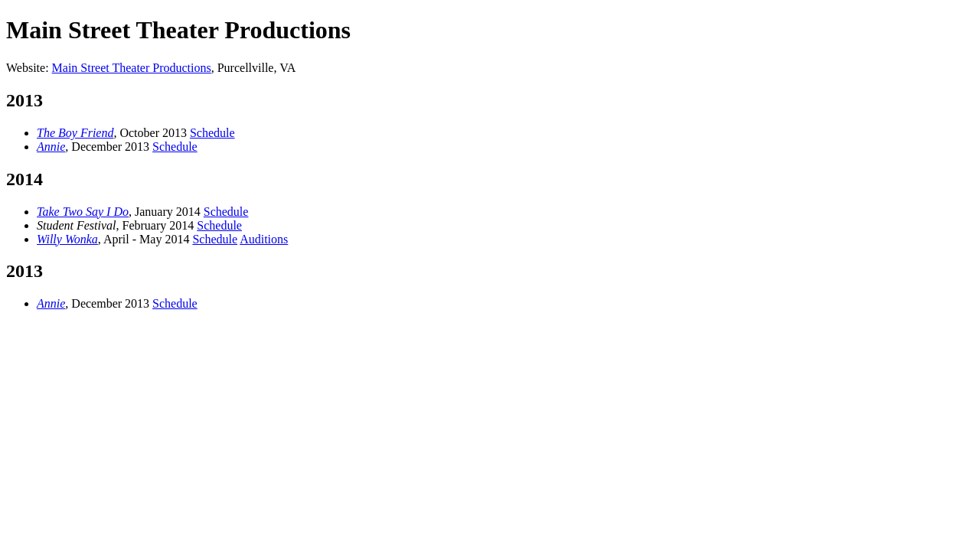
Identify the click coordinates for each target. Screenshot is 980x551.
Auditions (264, 239)
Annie (51, 147)
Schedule (212, 133)
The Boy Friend (75, 133)
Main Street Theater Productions (132, 68)
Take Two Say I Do (83, 212)
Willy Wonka (67, 239)
